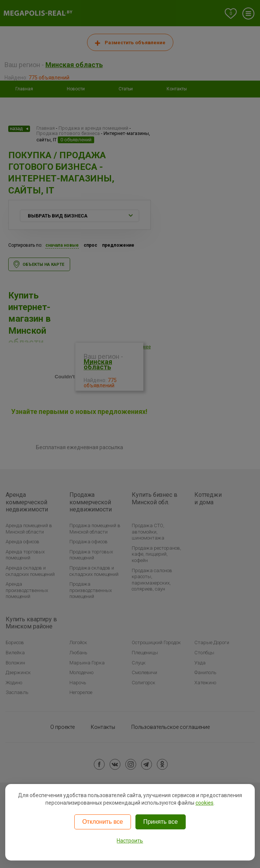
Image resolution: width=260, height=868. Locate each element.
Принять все (161, 822)
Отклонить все (102, 822)
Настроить (130, 841)
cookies (204, 803)
